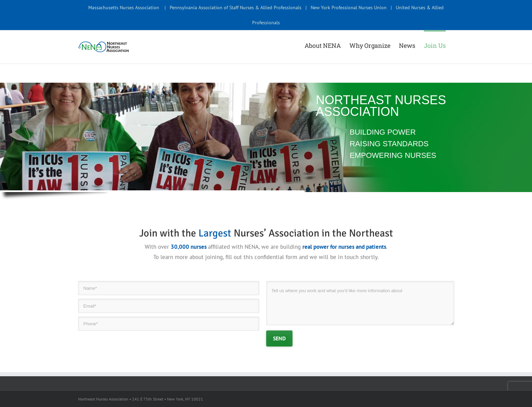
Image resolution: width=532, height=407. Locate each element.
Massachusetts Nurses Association (124, 8)
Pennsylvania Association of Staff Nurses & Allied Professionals (236, 8)
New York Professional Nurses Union (349, 8)
